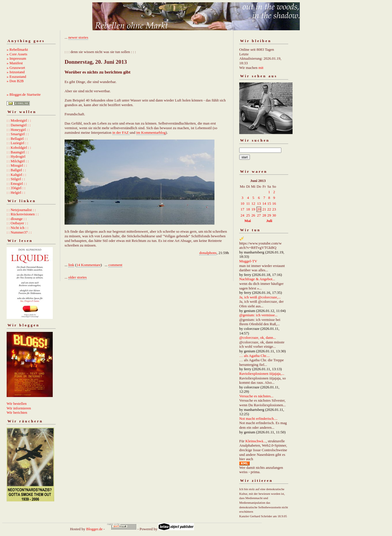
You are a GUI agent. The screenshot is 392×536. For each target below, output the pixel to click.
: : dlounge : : (17, 219)
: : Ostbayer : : (17, 223)
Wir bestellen (17, 404)
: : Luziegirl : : (17, 143)
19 (253, 209)
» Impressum (16, 58)
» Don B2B (15, 81)
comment (115, 265)
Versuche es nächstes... (256, 396)
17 (243, 209)
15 (269, 203)
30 (274, 215)
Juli (269, 221)
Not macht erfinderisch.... (258, 419)
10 (243, 203)
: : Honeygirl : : (18, 130)
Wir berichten (17, 412)
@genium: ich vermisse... (258, 315)
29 (269, 215)
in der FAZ (121, 132)
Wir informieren (19, 408)
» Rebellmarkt (17, 49)
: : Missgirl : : (17, 165)
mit (261, 68)
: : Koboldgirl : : (19, 147)
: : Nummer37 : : (19, 232)
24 (243, 215)
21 (264, 209)
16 (274, 203)
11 (248, 203)
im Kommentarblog (151, 132)
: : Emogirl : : (17, 184)
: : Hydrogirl (16, 156)
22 (269, 209)
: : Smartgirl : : (18, 134)
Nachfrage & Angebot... (257, 279)
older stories (78, 277)
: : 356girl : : (16, 188)
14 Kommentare (88, 265)
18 (248, 209)
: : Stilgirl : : (16, 179)
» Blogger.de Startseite (24, 94)
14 (264, 203)
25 (248, 215)
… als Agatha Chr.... (255, 356)
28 (264, 215)
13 (259, 203)
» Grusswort (16, 68)
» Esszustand (16, 77)
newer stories (78, 37)
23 (274, 209)
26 (253, 215)
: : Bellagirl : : (17, 139)
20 (259, 209)
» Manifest (15, 63)
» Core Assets (17, 54)
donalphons (208, 253)
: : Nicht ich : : (17, 228)
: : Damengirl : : (19, 125)
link (71, 265)
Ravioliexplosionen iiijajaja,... (262, 374)
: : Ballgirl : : (16, 170)
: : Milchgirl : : (18, 161)
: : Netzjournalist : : (21, 210)
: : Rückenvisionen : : (23, 214)
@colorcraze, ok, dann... (258, 337)
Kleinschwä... (256, 441)
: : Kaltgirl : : (16, 175)
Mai (248, 221)
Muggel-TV (248, 261)
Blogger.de (94, 529)
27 (259, 215)
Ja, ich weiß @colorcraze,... (260, 297)
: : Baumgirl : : (18, 152)
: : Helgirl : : (16, 192)
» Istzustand (16, 72)
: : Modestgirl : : (19, 120)
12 (253, 203)
